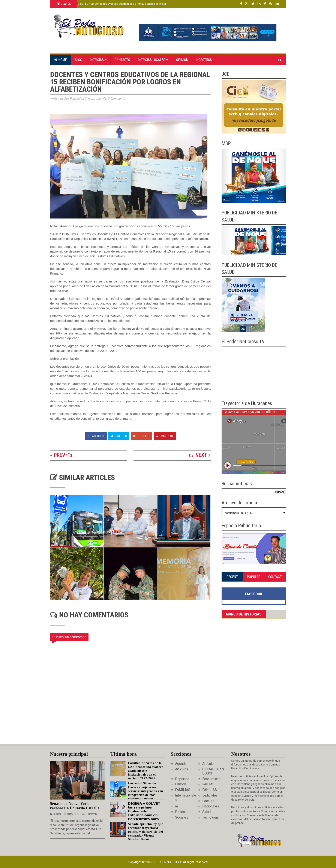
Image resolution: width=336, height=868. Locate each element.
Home (60, 60)
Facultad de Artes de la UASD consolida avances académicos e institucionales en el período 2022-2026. (121, 4)
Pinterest (165, 436)
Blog (78, 60)
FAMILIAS (183, 790)
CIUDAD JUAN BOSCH (213, 771)
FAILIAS (208, 784)
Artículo (208, 764)
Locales (208, 801)
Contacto (122, 60)
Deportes (182, 779)
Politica (181, 812)
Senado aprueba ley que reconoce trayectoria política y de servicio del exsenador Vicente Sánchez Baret (145, 832)
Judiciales (210, 795)
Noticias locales (153, 60)
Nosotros (204, 60)
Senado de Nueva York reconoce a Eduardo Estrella (75, 806)
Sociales (182, 817)
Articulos (182, 769)
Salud (206, 812)
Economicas (211, 779)
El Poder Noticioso (168, 862)
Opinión (182, 60)
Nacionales (211, 806)
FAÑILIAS (210, 790)
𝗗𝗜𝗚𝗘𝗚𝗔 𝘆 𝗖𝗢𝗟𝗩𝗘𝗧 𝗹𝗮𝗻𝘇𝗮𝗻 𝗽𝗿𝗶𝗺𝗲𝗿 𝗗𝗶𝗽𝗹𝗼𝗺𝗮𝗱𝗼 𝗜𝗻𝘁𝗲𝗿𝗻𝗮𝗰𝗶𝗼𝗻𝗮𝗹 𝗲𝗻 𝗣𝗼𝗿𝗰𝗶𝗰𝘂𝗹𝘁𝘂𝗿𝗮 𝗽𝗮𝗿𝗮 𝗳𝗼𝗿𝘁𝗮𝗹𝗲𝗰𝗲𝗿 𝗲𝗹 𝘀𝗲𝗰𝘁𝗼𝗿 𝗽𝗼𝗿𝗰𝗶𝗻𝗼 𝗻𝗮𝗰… (135, 815)
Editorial (181, 784)
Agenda (181, 764)
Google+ (141, 436)
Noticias (98, 60)
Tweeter (119, 436)
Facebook (96, 436)
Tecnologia (210, 817)
